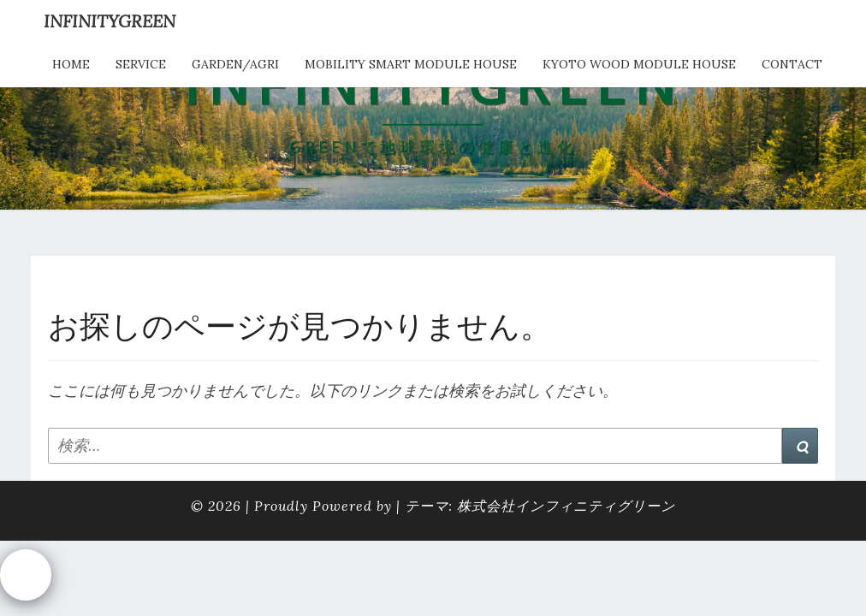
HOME (71, 64)
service (141, 64)
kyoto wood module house (639, 64)
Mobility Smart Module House (411, 64)
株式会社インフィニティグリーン (566, 506)
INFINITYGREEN (110, 21)
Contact (792, 64)
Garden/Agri (235, 64)
